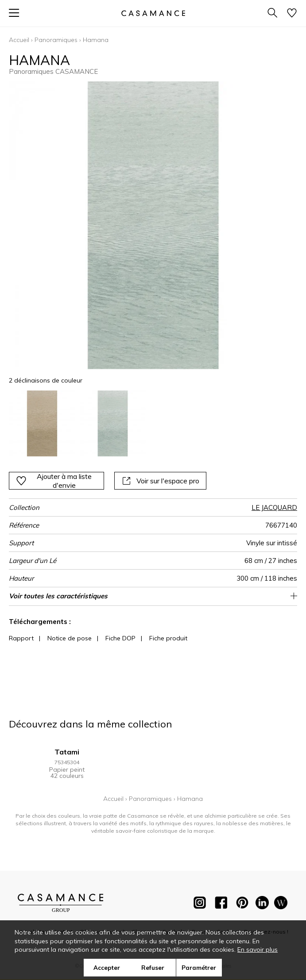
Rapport (21, 638)
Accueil (19, 40)
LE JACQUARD (274, 507)
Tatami (67, 752)
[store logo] (153, 13)
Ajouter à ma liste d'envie (54, 481)
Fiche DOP (120, 638)
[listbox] (153, 424)
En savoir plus (258, 949)
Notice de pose (70, 638)
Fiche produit (168, 638)
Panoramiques (56, 40)
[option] (42, 424)
